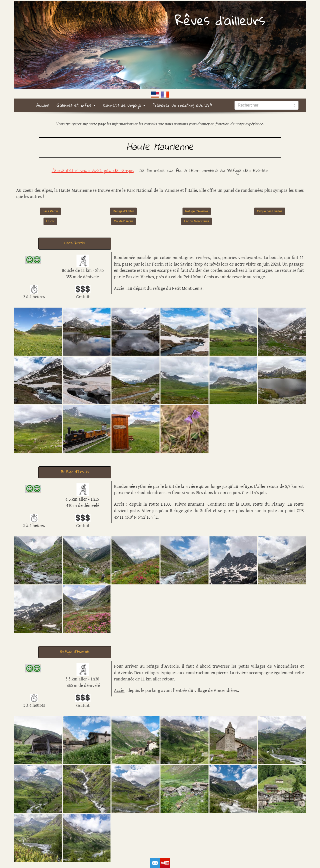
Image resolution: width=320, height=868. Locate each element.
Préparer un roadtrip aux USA (183, 105)
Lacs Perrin (50, 211)
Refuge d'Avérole (197, 211)
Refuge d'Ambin (123, 211)
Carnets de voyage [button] (124, 105)
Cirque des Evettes (270, 211)
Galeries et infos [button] (76, 105)
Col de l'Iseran (123, 221)
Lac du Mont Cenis (196, 221)
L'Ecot (50, 221)
